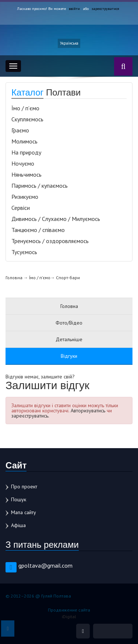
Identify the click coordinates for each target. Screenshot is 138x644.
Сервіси (21, 208)
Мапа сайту (24, 512)
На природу (26, 152)
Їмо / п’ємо (25, 108)
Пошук (19, 499)
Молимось (24, 141)
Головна (14, 278)
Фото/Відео (69, 323)
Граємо (20, 130)
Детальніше (69, 339)
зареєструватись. (30, 416)
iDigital (69, 617)
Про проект (24, 487)
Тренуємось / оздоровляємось (50, 241)
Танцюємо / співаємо (38, 230)
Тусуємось (24, 252)
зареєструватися (105, 9)
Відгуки (69, 356)
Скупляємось (27, 119)
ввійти (75, 9)
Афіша (18, 525)
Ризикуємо (25, 197)
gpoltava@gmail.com (45, 565)
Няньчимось (26, 174)
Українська (69, 43)
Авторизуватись (88, 411)
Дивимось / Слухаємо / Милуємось (56, 219)
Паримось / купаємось (40, 186)
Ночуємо (23, 163)
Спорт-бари (68, 278)
